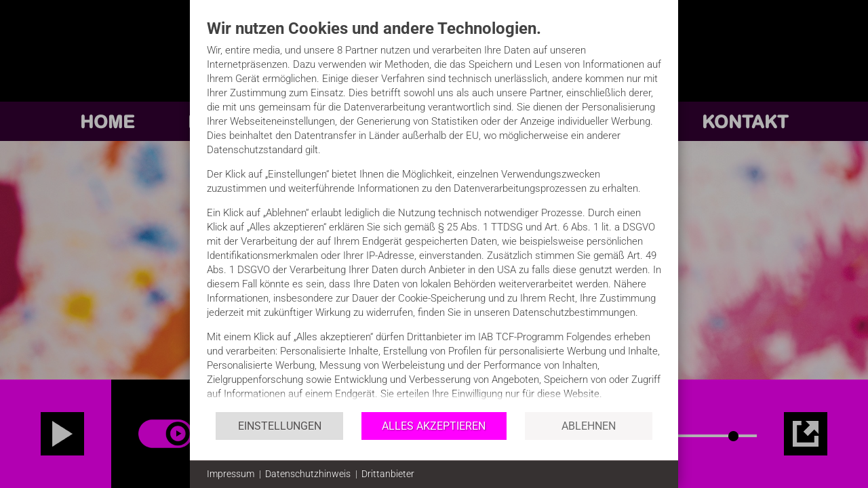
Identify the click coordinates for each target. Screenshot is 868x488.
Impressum (231, 474)
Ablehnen (589, 426)
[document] (434, 215)
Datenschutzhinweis (308, 474)
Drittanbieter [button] (388, 474)
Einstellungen (280, 426)
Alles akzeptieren (434, 426)
